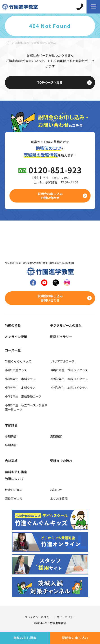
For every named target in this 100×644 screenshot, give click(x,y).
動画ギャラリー (61, 337)
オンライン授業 (16, 337)
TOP (8, 43)
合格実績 (11, 461)
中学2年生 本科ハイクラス (70, 379)
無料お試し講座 (25, 638)
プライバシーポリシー (38, 617)
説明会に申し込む (75, 638)
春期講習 (11, 436)
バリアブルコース (63, 361)
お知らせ (56, 490)
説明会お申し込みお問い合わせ (50, 196)
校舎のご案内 (14, 490)
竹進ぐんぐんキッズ (18, 361)
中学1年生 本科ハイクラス (70, 370)
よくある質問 (59, 499)
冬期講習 (11, 445)
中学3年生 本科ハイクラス (70, 388)
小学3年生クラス (16, 370)
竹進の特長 (13, 325)
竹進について (14, 479)
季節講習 (11, 425)
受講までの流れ (61, 461)
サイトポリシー (66, 617)
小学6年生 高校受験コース (23, 396)
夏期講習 (56, 436)
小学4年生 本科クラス (20, 379)
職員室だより (14, 499)
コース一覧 (13, 350)
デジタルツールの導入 (66, 325)
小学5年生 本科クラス (20, 388)
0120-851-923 (55, 170)
